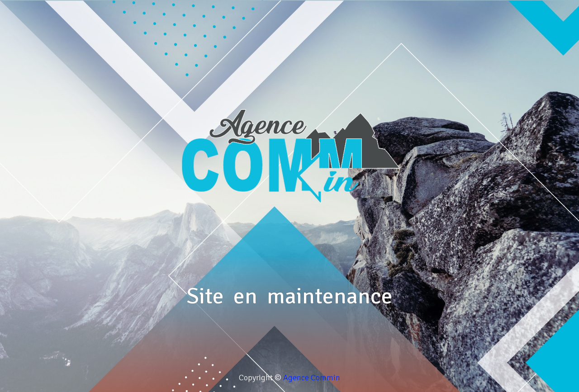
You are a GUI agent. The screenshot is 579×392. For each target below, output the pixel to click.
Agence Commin (312, 378)
